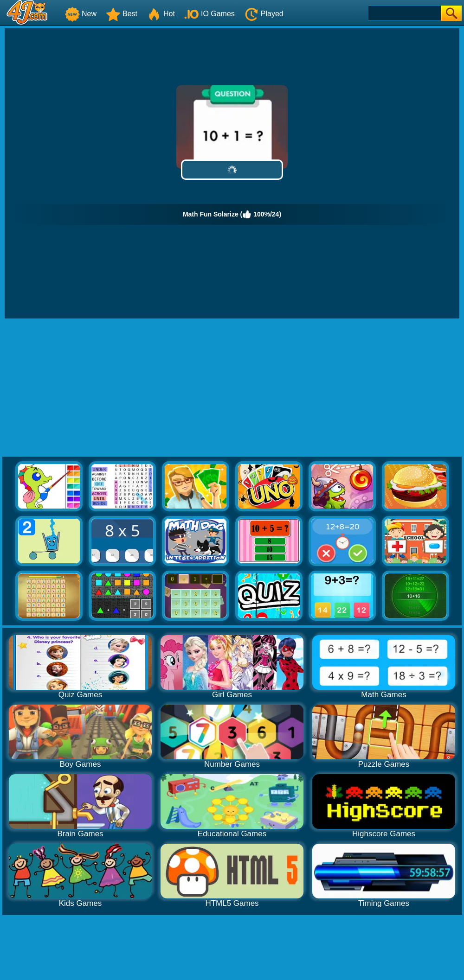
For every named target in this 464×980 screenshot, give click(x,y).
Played (264, 14)
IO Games (209, 14)
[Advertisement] (232, 388)
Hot (161, 14)
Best (122, 14)
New (81, 14)
